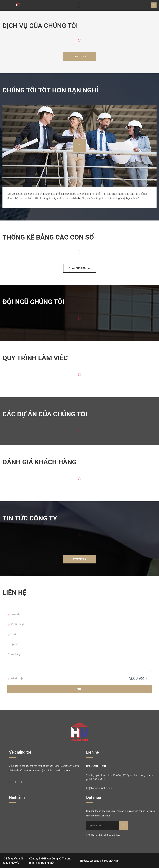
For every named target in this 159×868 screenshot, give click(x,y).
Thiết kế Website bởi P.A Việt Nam (99, 861)
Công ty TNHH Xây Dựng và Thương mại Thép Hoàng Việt (50, 861)
